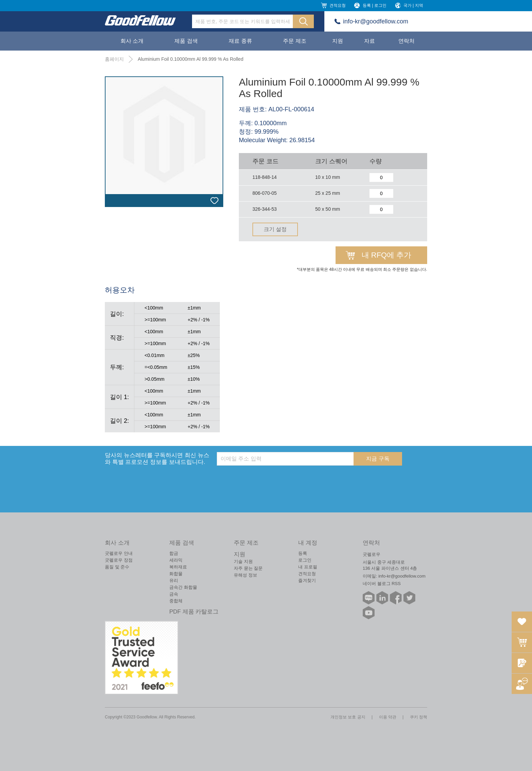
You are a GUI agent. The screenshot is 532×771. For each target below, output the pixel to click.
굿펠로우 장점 (119, 560)
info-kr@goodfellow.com (376, 21)
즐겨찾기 (307, 580)
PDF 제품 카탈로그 (194, 612)
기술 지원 (243, 561)
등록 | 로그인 (375, 5)
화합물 (176, 574)
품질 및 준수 (117, 567)
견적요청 (338, 5)
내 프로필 (308, 567)
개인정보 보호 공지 (348, 717)
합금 (174, 553)
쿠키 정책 (419, 717)
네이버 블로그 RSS (382, 584)
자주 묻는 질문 (248, 568)
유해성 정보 (245, 575)
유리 (174, 580)
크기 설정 (275, 229)
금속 (174, 594)
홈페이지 (114, 59)
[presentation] (268, 479)
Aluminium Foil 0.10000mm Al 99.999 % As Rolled (191, 59)
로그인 (305, 560)
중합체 (176, 601)
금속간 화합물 (183, 587)
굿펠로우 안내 (119, 553)
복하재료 (178, 567)
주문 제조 (294, 41)
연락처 (406, 41)
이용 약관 (388, 717)
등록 (303, 553)
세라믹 (176, 560)
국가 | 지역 (413, 5)
